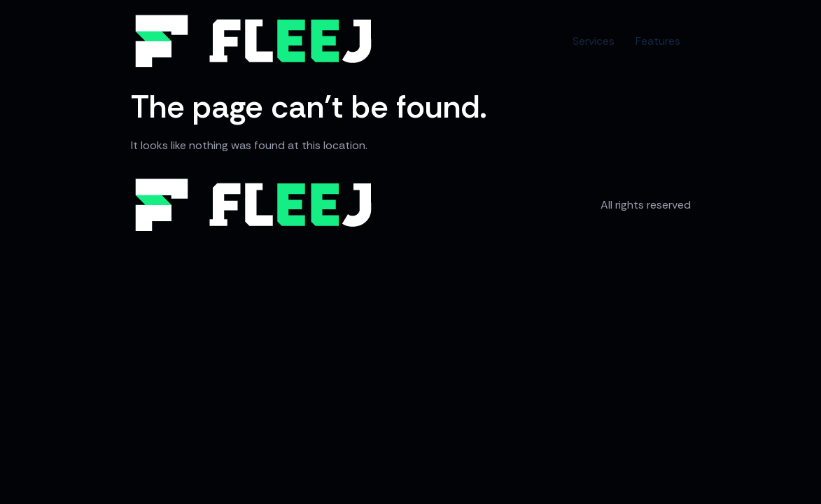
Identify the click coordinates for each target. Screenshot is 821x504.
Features (658, 41)
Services (594, 41)
